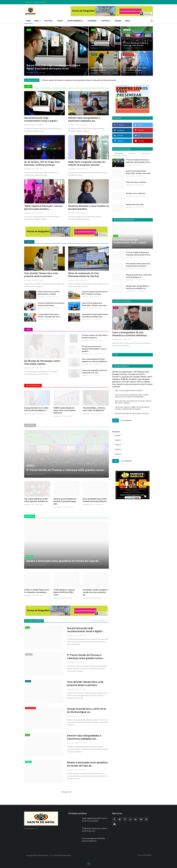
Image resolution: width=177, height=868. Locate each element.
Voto (116, 420)
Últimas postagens (34, 621)
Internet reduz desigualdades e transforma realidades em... (84, 119)
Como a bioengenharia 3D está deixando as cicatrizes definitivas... (95, 360)
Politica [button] (49, 21)
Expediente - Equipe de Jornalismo (36, 2)
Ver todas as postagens (100, 621)
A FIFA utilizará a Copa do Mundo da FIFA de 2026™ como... (64, 592)
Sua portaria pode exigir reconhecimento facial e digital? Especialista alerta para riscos (76, 80)
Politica (29, 242)
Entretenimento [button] (76, 21)
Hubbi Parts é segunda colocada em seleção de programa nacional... (87, 163)
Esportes (30, 516)
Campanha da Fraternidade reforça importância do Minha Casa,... (95, 316)
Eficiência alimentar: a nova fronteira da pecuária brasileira (88, 207)
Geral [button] (38, 21)
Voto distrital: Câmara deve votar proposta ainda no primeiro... (41, 275)
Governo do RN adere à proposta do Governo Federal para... (51, 304)
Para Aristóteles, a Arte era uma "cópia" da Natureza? (94, 409)
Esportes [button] (106, 21)
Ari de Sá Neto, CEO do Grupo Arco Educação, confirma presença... (42, 163)
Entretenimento (33, 386)
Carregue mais (66, 792)
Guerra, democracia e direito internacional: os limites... (49, 293)
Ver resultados (126, 420)
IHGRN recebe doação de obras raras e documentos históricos (65, 410)
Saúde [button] (61, 21)
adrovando (30, 73)
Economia (30, 425)
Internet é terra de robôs (135, 205)
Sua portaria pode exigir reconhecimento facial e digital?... (41, 119)
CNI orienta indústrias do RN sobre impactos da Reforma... (37, 500)
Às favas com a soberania (135, 193)
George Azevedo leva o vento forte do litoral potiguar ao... (36, 409)
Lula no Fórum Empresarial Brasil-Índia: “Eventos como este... (95, 304)
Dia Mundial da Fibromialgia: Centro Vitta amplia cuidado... (42, 362)
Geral (128, 21)
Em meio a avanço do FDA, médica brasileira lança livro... (95, 336)
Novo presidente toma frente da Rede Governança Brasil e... (95, 500)
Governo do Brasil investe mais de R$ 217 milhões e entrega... (95, 293)
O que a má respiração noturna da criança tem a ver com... (94, 372)
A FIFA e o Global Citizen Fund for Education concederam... (36, 591)
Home (28, 21)
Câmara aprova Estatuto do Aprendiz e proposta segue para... (65, 501)
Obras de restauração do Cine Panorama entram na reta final (84, 275)
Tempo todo (146, 153)
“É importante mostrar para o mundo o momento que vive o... (49, 316)
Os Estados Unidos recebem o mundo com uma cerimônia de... (95, 592)
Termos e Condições (144, 855)
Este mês (132, 153)
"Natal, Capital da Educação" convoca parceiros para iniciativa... (43, 207)
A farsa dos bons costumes (136, 182)
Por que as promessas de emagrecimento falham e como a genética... (94, 349)
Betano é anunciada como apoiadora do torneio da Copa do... (87, 764)
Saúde (28, 329)
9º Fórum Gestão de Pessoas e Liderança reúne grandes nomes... (86, 657)
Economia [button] (93, 21)
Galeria (118, 21)
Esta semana (119, 153)
